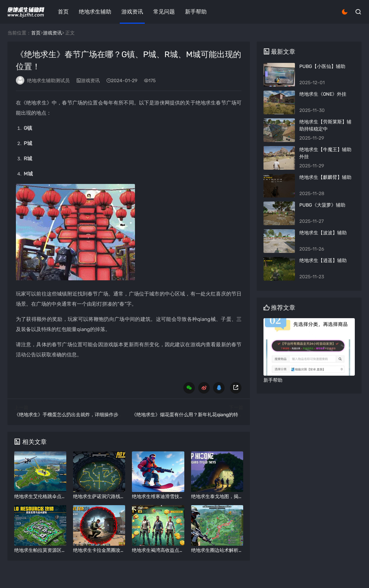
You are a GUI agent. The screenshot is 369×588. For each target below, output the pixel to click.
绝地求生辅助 (95, 12)
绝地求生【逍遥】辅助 (323, 261)
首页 (63, 12)
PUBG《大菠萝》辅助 (322, 205)
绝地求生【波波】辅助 (323, 233)
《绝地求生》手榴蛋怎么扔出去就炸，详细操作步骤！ (71, 415)
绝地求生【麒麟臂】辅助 (325, 177)
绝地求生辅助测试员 (48, 81)
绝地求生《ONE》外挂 (323, 94)
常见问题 (164, 12)
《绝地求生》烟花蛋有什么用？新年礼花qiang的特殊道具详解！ (199, 415)
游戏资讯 (132, 12)
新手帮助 (196, 12)
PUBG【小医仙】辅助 (322, 66)
